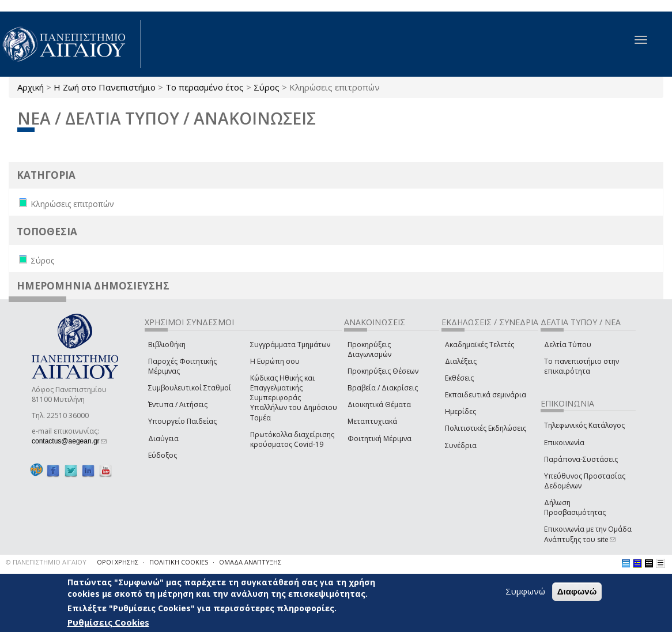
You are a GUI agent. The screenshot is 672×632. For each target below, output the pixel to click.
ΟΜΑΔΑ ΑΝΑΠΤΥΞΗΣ (250, 562)
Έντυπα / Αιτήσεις (178, 405)
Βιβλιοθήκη (167, 345)
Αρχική (31, 87)
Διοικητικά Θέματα (379, 405)
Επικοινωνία (564, 443)
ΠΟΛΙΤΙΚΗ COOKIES (179, 562)
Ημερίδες (460, 411)
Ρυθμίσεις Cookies (108, 622)
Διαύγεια (163, 439)
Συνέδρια (461, 445)
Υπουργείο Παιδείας (182, 421)
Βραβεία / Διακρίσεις (383, 388)
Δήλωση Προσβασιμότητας (575, 507)
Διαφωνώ (577, 591)
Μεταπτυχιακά (372, 421)
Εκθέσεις (459, 378)
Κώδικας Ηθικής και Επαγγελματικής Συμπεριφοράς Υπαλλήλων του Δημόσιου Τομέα (294, 398)
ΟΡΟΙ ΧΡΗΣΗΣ (118, 562)
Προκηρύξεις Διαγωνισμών (369, 349)
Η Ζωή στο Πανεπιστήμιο (105, 87)
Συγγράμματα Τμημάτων (290, 345)
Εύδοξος (163, 455)
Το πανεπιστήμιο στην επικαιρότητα (582, 366)
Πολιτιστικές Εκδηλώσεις (486, 428)
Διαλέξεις (461, 361)
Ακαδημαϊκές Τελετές (480, 345)
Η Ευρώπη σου (275, 361)
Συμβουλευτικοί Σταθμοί (190, 388)
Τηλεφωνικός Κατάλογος (584, 425)
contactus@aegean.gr (69, 441)
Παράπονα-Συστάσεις (581, 459)
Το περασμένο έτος (205, 87)
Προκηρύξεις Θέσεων (383, 371)
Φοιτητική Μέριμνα (380, 439)
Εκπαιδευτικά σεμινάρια (486, 395)
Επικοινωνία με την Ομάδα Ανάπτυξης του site (588, 534)
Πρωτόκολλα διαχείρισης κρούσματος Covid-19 (292, 439)
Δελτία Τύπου (568, 345)
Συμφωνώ (525, 591)
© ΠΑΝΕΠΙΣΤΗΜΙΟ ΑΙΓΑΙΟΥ (46, 562)
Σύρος (267, 87)
